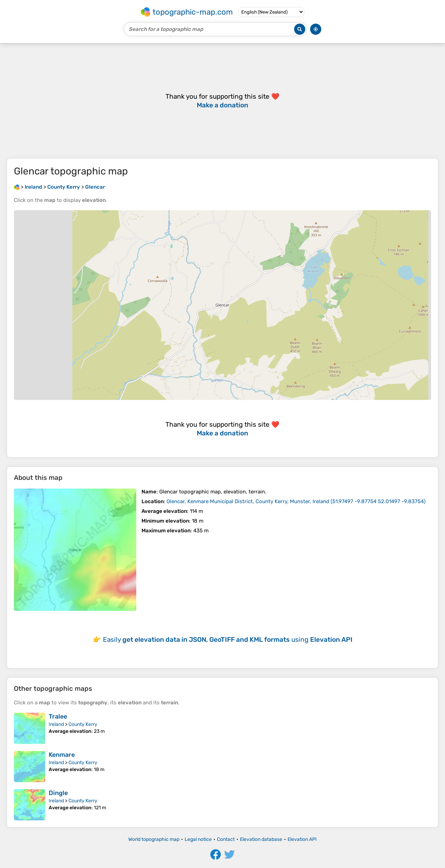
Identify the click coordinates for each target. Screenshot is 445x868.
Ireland (56, 724)
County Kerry (83, 724)
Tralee (58, 716)
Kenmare (62, 755)
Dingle (58, 793)
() (296, 501)
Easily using (228, 640)
